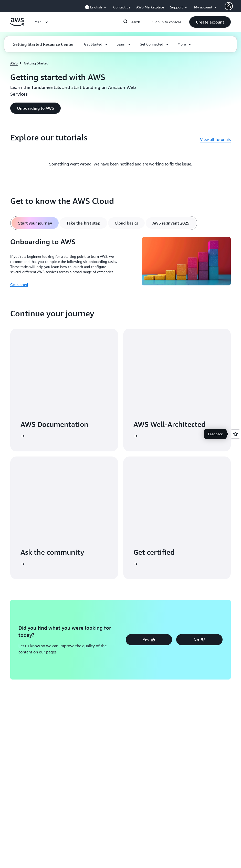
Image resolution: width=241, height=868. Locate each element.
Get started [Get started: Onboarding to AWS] (19, 285)
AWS (14, 63)
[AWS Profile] (229, 6)
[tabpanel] (121, 262)
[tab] (35, 223)
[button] (210, 22)
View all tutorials (215, 139)
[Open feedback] (235, 434)
